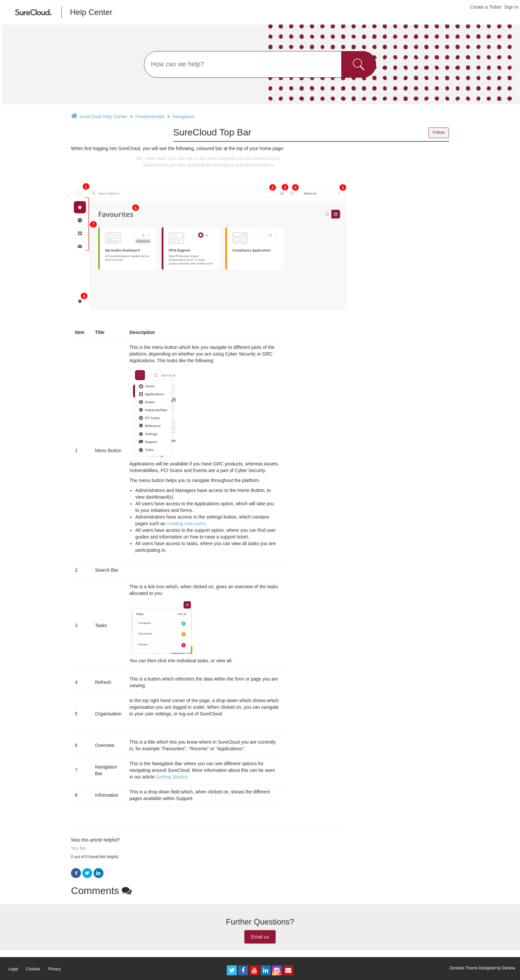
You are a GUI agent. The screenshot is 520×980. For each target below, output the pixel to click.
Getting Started (171, 777)
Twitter (87, 873)
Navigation (183, 117)
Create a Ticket (486, 7)
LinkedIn (98, 873)
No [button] (83, 848)
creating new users (186, 524)
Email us (260, 937)
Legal (13, 969)
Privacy (55, 969)
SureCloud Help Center (103, 117)
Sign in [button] (511, 7)
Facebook (76, 873)
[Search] (260, 64)
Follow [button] (439, 132)
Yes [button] (75, 848)
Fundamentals (150, 117)
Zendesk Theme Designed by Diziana (482, 968)
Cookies (33, 969)
